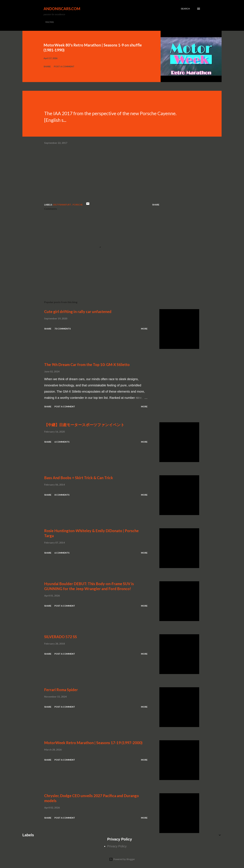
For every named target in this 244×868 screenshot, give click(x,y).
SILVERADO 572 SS (61, 637)
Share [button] (47, 66)
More (144, 329)
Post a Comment (64, 66)
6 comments (62, 442)
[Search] (185, 9)
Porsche (78, 205)
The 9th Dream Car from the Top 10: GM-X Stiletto (87, 365)
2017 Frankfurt (62, 205)
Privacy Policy (117, 846)
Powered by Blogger (122, 859)
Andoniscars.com (62, 9)
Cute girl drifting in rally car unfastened (78, 312)
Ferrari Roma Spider (61, 690)
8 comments (62, 495)
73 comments (63, 329)
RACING (50, 22)
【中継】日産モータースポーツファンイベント (84, 425)
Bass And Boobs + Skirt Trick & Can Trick (79, 478)
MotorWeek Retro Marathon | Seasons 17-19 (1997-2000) (93, 743)
